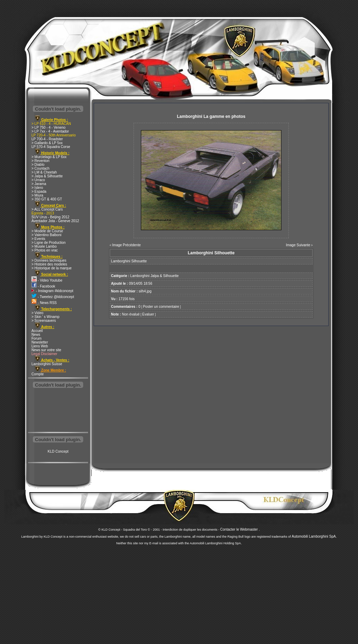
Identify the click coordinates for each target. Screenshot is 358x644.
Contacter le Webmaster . (240, 529)
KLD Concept (58, 451)
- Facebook (43, 286)
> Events (38, 239)
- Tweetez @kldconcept (53, 297)
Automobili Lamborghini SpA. (314, 536)
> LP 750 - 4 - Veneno (48, 128)
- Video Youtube (47, 280)
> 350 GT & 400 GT (47, 199)
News (36, 335)
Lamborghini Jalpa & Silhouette (155, 276)
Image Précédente (127, 245)
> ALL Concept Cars (47, 209)
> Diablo (38, 165)
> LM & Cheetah (44, 172)
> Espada (39, 192)
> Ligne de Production (49, 243)
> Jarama (39, 184)
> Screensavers (44, 321)
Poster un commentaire (161, 307)
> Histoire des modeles (49, 264)
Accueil (37, 331)
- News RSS (44, 303)
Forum (37, 338)
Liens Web (40, 346)
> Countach (40, 168)
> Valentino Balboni (46, 235)
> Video (37, 313)
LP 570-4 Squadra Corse (51, 147)
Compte (38, 374)
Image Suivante (298, 245)
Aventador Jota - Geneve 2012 (55, 221)
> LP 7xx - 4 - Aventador (50, 131)
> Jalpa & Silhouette (47, 176)
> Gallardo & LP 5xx (47, 143)
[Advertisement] (58, 411)
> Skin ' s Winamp (45, 317)
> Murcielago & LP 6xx (49, 157)
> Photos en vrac (45, 250)
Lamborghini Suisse (47, 364)
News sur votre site (46, 350)
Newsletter (40, 342)
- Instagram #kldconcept (52, 291)
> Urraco (38, 180)
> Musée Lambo (44, 246)
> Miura (37, 195)
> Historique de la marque (52, 268)
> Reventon (40, 161)
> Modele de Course (47, 231)
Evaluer (148, 314)
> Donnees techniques (49, 260)
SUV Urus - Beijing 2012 (50, 217)
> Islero (37, 188)
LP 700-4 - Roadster (47, 139)
